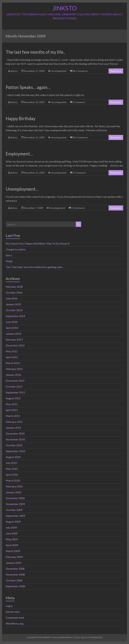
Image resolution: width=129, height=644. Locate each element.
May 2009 (12, 539)
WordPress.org (15, 623)
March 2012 (13, 363)
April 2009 (12, 545)
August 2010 (13, 457)
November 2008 (15, 574)
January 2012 (13, 375)
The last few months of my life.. (35, 52)
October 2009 (14, 510)
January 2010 (13, 492)
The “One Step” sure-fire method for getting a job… (35, 267)
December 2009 (15, 498)
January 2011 (13, 428)
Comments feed (15, 618)
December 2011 (15, 381)
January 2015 (13, 304)
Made (9, 261)
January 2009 (13, 563)
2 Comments (79, 173)
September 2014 (15, 316)
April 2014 (12, 328)
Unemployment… (22, 189)
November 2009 (15, 504)
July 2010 (11, 463)
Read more (116, 71)
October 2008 (14, 580)
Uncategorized (59, 71)
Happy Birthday (21, 118)
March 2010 (13, 480)
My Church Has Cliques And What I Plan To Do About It (38, 243)
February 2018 (14, 287)
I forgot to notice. (16, 249)
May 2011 (12, 404)
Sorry (9, 255)
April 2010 (12, 475)
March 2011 (13, 416)
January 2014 (13, 334)
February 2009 (14, 557)
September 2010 (15, 451)
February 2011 (14, 422)
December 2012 (15, 345)
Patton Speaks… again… (28, 87)
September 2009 (15, 516)
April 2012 (12, 357)
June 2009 (12, 533)
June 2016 (12, 298)
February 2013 (14, 339)
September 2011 (15, 392)
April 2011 (12, 410)
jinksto (14, 71)
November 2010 (15, 439)
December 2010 (15, 433)
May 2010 (12, 469)
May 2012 (12, 351)
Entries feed (13, 612)
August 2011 (13, 398)
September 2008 (15, 586)
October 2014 (14, 310)
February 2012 (14, 369)
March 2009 (13, 551)
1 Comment (79, 102)
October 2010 (14, 445)
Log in (9, 606)
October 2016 (14, 292)
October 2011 (14, 386)
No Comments (80, 71)
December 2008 (15, 569)
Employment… (19, 154)
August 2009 (13, 522)
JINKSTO (64, 8)
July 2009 (11, 527)
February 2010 (14, 486)
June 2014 (12, 322)
